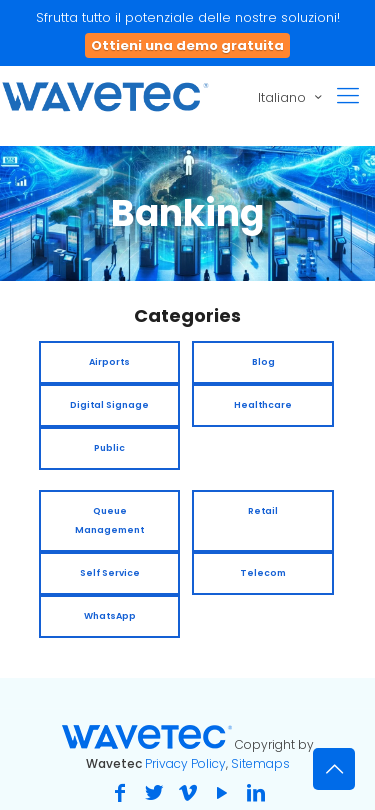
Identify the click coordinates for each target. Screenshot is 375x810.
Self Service (110, 573)
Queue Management (109, 520)
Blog (263, 362)
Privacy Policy (185, 763)
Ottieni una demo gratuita (187, 45)
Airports (109, 362)
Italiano (291, 97)
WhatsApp (110, 616)
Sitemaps (260, 763)
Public (109, 448)
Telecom (263, 573)
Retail (263, 511)
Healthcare (263, 405)
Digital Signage (109, 405)
